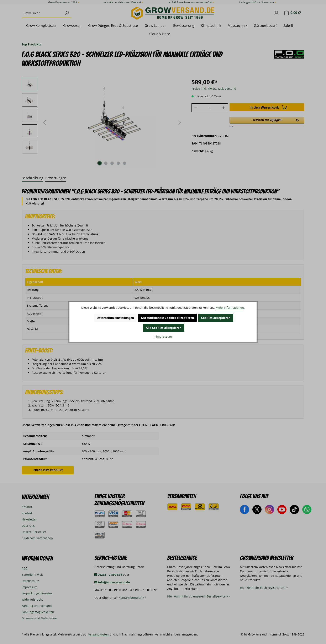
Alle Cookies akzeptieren (164, 328)
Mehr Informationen (230, 308)
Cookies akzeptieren (216, 318)
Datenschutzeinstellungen (115, 318)
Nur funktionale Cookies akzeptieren (167, 318)
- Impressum (163, 336)
